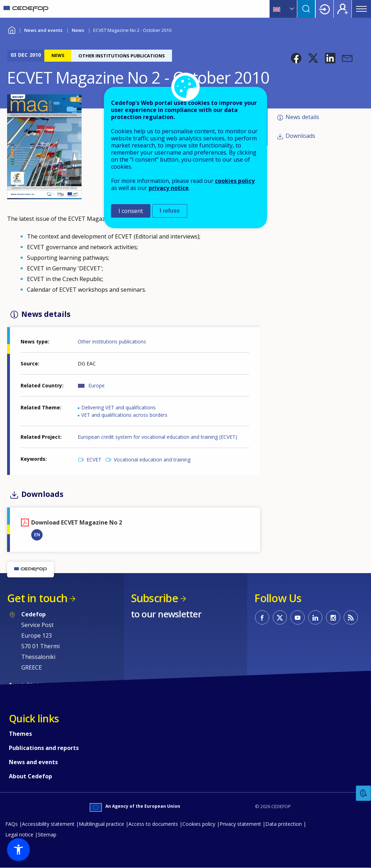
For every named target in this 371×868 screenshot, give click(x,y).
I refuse (170, 211)
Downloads (300, 136)
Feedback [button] (364, 793)
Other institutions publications (112, 341)
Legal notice (19, 835)
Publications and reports (44, 748)
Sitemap (47, 835)
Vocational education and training (152, 460)
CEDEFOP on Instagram (333, 617)
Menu (361, 9)
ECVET (94, 460)
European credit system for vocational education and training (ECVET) (157, 437)
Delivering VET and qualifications (118, 407)
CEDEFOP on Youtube (298, 617)
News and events (43, 30)
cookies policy (235, 181)
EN (37, 534)
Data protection (284, 824)
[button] (296, 58)
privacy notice (169, 188)
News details (302, 117)
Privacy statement (240, 824)
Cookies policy (199, 824)
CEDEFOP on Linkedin (315, 617)
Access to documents (153, 824)
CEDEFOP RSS (351, 617)
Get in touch (37, 598)
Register (343, 9)
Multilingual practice (101, 824)
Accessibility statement (48, 824)
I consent (131, 211)
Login (325, 9)
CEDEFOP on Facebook (262, 617)
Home (12, 29)
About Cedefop (31, 776)
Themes (20, 734)
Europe (96, 385)
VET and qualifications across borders (124, 415)
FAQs (12, 824)
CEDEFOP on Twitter (280, 617)
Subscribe (154, 598)
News (78, 30)
